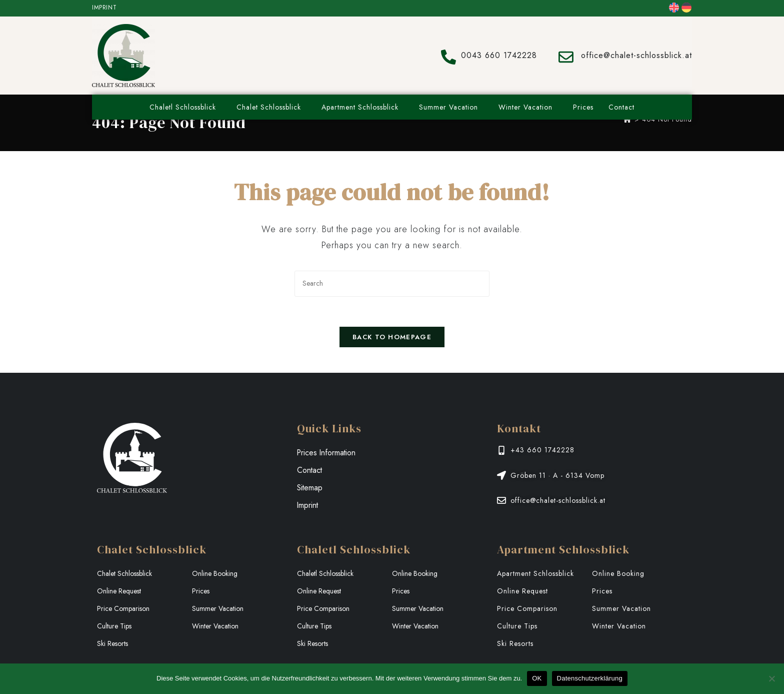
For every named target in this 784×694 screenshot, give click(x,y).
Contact (621, 107)
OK (537, 678)
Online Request (119, 591)
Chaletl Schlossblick (185, 107)
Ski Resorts (112, 644)
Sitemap (310, 488)
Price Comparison (123, 609)
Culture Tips (114, 626)
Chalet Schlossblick (271, 107)
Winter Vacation (528, 107)
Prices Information (327, 453)
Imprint (104, 8)
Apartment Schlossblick (363, 107)
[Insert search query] (392, 283)
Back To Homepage (392, 337)
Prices (583, 107)
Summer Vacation (451, 107)
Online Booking (215, 574)
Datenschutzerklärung (590, 678)
